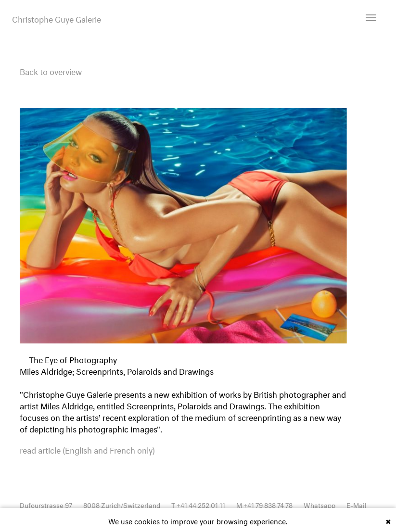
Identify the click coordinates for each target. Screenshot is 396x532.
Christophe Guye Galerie (57, 18)
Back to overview (51, 70)
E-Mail (357, 504)
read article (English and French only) (87, 449)
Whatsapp (319, 504)
